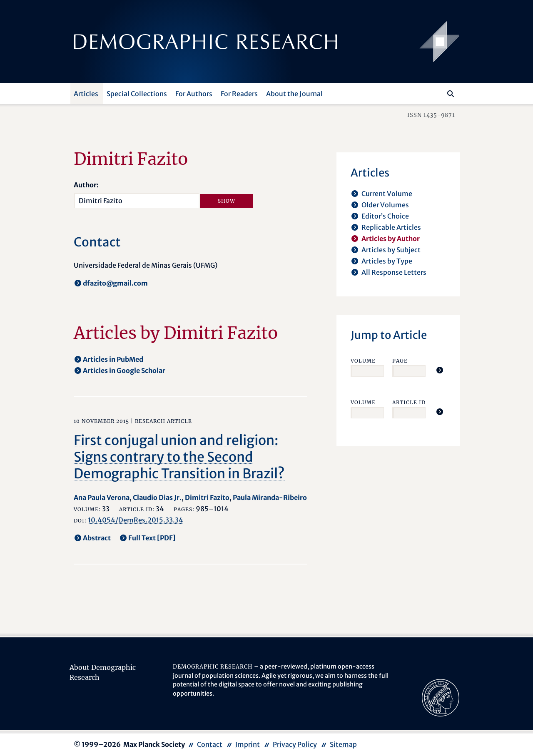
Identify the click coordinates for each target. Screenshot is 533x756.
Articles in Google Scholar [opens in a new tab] (124, 371)
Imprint (248, 744)
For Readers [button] (239, 94)
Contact (210, 744)
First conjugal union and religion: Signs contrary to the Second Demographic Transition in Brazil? (179, 457)
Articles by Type (387, 261)
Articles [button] (86, 94)
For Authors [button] (194, 94)
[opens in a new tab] (441, 697)
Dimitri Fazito (207, 497)
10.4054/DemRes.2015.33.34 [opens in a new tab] (136, 520)
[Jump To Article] (440, 370)
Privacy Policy (295, 744)
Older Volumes (385, 205)
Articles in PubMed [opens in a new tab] (113, 359)
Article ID (409, 402)
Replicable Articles (391, 227)
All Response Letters (394, 272)
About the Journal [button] (294, 94)
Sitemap (343, 744)
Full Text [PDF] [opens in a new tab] (152, 538)
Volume (363, 361)
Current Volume (387, 194)
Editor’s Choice (385, 216)
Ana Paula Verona (102, 497)
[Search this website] (438, 93)
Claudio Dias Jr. (157, 497)
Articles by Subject (391, 250)
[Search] (451, 94)
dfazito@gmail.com (115, 283)
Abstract (97, 538)
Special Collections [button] (137, 94)
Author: (86, 185)
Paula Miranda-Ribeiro (270, 497)
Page (400, 361)
